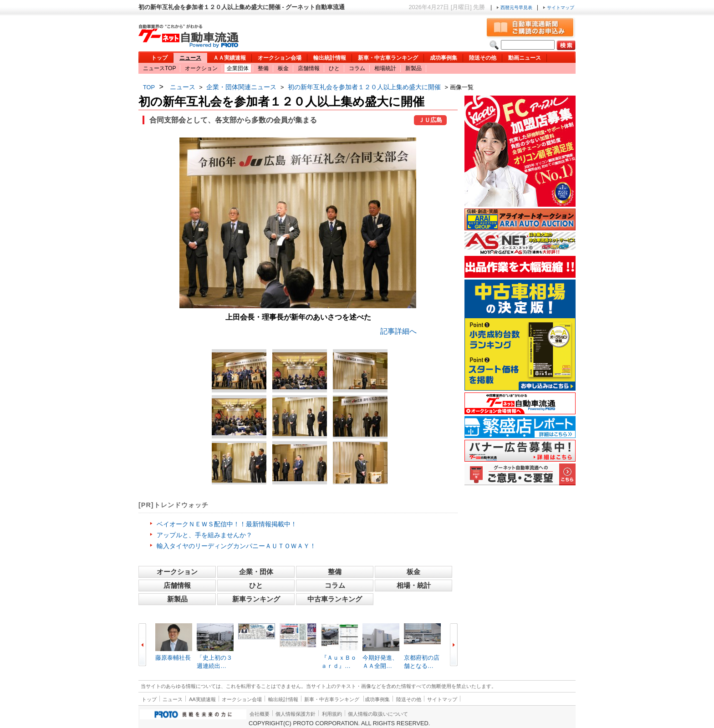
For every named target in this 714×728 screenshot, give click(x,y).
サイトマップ (558, 8)
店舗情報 (309, 68)
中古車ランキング (335, 599)
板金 (283, 68)
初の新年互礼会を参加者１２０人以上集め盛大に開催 (364, 87)
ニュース (190, 58)
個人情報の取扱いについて (378, 714)
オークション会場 (280, 58)
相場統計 (385, 68)
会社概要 (260, 714)
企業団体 (238, 68)
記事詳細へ (398, 331)
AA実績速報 (202, 699)
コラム (357, 68)
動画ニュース (525, 58)
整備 (263, 68)
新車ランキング (256, 599)
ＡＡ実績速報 (229, 58)
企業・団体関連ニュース (241, 87)
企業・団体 (256, 572)
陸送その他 (483, 58)
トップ (159, 58)
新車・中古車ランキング (388, 58)
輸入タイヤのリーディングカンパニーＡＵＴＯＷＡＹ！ (236, 546)
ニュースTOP (159, 68)
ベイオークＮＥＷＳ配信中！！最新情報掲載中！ (227, 524)
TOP (149, 87)
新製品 (413, 68)
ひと (334, 68)
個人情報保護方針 (296, 714)
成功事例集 (444, 58)
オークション (201, 68)
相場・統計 (414, 585)
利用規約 (332, 714)
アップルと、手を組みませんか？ (204, 535)
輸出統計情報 (330, 58)
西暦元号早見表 (515, 8)
